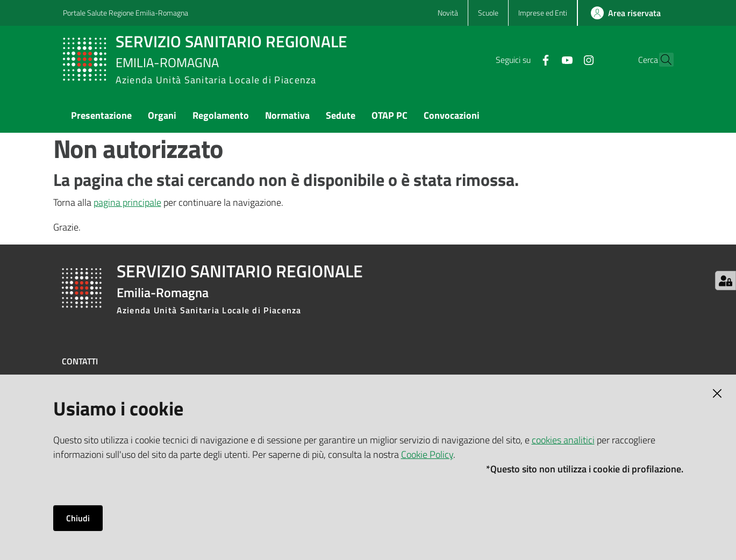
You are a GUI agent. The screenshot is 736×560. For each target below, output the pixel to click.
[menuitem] (101, 116)
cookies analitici (563, 440)
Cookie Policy (427, 454)
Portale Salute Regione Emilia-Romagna (126, 13)
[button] (661, 60)
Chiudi (78, 518)
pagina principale (127, 202)
